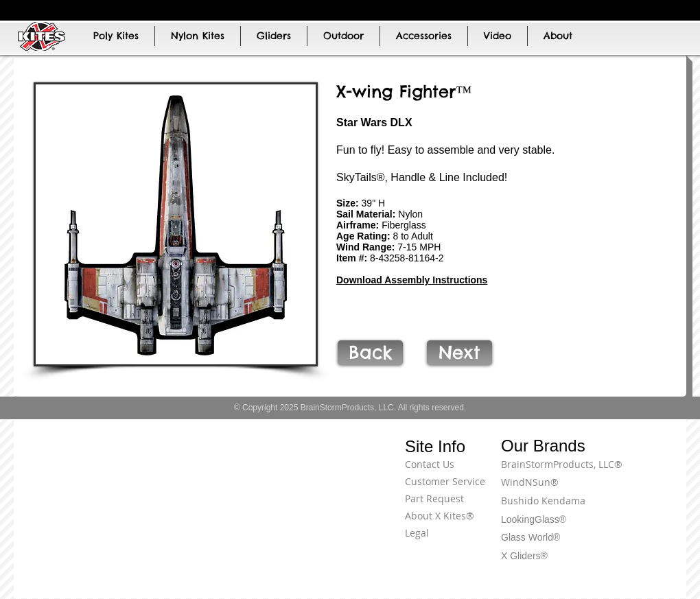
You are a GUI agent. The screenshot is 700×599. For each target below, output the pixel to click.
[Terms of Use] (635, 472)
